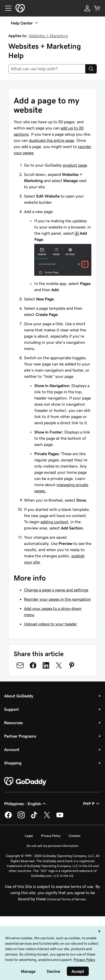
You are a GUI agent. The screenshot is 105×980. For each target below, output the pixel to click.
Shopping (13, 763)
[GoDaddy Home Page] (26, 781)
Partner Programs (20, 736)
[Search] (91, 69)
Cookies (75, 836)
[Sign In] (87, 8)
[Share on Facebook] (33, 665)
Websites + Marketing (48, 36)
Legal (29, 836)
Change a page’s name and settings (56, 590)
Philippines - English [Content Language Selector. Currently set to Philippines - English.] (26, 804)
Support (11, 709)
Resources (13, 723)
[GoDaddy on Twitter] (47, 818)
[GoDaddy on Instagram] (21, 818)
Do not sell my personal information (53, 846)
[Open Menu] (6, 8)
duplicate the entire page (51, 140)
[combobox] (47, 69)
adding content (54, 522)
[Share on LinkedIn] (46, 665)
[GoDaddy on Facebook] (8, 818)
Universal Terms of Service (66, 899)
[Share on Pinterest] (72, 665)
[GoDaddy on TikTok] (34, 818)
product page (75, 165)
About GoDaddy (19, 696)
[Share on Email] (20, 665)
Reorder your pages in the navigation (57, 599)
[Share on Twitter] (59, 665)
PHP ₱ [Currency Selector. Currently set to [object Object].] (92, 804)
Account (12, 749)
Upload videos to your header (51, 624)
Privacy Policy (51, 836)
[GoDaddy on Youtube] (60, 818)
